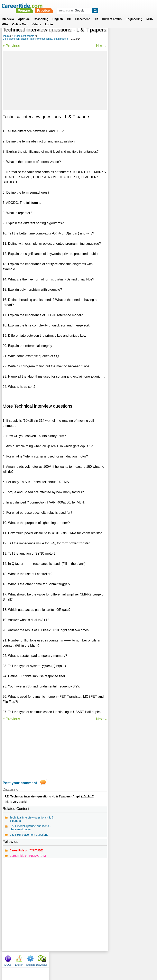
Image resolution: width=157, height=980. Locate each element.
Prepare (81, 6)
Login (49, 19)
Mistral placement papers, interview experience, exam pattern (128, 155)
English (58, 14)
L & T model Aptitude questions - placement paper (30, 828)
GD (69, 14)
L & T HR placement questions (29, 835)
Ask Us (93, 959)
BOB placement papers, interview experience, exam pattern (128, 126)
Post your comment (20, 783)
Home (28, 959)
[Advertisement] (54, 80)
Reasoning (41, 14)
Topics (6, 36)
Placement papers (24, 36)
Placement (82, 14)
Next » (101, 46)
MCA (150, 14)
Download (147, 37)
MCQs (114, 37)
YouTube (107, 959)
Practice (101, 6)
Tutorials (136, 37)
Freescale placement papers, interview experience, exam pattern (129, 112)
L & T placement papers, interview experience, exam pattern (35, 39)
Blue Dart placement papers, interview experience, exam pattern (129, 97)
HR (96, 14)
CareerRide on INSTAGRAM (28, 856)
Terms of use (77, 959)
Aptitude (24, 14)
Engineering (134, 14)
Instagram (123, 959)
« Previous (11, 46)
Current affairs (112, 14)
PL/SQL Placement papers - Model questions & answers (129, 168)
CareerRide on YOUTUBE (26, 850)
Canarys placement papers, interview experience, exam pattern (128, 141)
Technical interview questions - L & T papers (31, 819)
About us (41, 959)
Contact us (58, 959)
